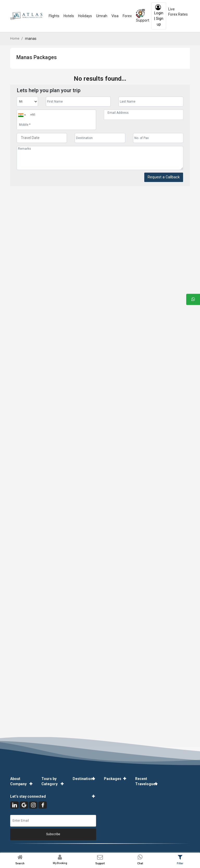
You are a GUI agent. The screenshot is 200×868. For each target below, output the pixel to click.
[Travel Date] (42, 138)
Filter (180, 863)
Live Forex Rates (178, 12)
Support (143, 16)
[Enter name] (78, 102)
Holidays (85, 16)
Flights (54, 16)
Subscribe (53, 834)
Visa (115, 16)
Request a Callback (164, 177)
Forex (127, 16)
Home (15, 38)
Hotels (69, 16)
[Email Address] (144, 113)
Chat (140, 863)
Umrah (102, 16)
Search (20, 863)
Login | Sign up (159, 15)
